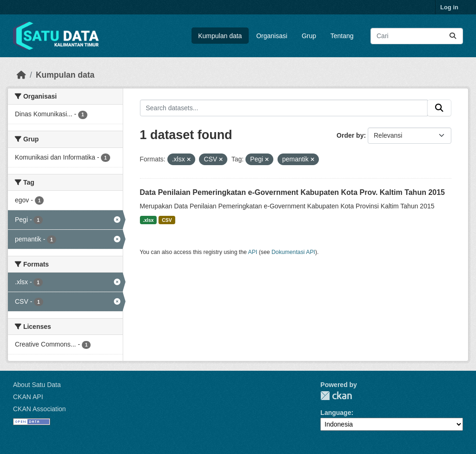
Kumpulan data (220, 36)
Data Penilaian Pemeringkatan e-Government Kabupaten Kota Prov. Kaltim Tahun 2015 (292, 192)
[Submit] (453, 36)
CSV (167, 220)
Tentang (342, 36)
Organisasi (272, 36)
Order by (350, 135)
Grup (309, 36)
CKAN (336, 396)
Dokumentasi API (293, 252)
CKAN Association (40, 409)
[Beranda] (21, 75)
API (253, 252)
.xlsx (148, 220)
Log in (449, 7)
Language (336, 413)
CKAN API (28, 397)
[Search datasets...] (417, 36)
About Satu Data (37, 385)
